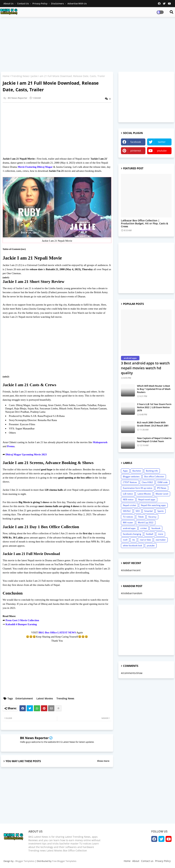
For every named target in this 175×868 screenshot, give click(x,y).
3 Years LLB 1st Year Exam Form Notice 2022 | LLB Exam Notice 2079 (154, 407)
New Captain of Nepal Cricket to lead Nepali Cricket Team (154, 440)
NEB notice (128, 499)
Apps (125, 471)
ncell (125, 540)
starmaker (161, 540)
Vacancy (152, 517)
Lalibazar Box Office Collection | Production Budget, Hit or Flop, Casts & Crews (144, 223)
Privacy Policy (40, 3)
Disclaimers (58, 3)
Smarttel (149, 511)
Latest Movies (45, 698)
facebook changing (132, 534)
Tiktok (141, 517)
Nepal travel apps (147, 499)
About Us (9, 3)
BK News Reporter (34, 738)
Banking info (152, 471)
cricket (144, 528)
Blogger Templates (25, 861)
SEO (138, 511)
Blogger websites (131, 477)
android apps (129, 528)
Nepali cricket (130, 505)
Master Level (162, 494)
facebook (136, 142)
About (136, 861)
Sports (161, 511)
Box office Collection (154, 477)
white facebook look (132, 545)
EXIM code (163, 482)
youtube (162, 151)
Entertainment (24, 698)
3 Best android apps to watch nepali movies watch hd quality (145, 368)
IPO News (162, 488)
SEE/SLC (127, 511)
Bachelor (137, 471)
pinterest (136, 151)
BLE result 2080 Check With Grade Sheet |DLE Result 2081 (153, 424)
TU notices (128, 517)
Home (6, 76)
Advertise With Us (77, 3)
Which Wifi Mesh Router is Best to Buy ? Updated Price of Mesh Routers (154, 389)
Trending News (20, 76)
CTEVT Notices (130, 482)
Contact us (23, 3)
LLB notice (128, 494)
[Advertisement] (87, 45)
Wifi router (128, 522)
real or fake (145, 540)
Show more (103, 761)
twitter (162, 142)
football (150, 534)
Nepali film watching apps (153, 505)
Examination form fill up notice (138, 488)
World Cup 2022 (146, 522)
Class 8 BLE (147, 482)
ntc (134, 540)
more (161, 534)
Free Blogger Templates (64, 861)
